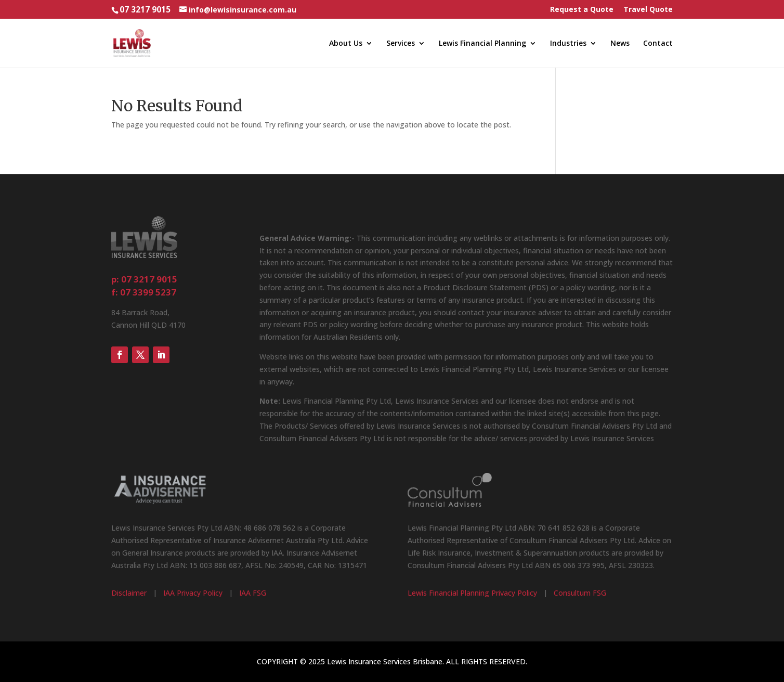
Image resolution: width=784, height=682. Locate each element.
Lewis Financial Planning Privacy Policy (472, 593)
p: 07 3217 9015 (144, 279)
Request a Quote (582, 10)
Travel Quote (648, 10)
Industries (568, 44)
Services (401, 44)
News (620, 44)
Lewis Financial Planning (482, 44)
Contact (658, 44)
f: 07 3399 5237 (144, 292)
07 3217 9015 (145, 10)
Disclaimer (129, 593)
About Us (346, 44)
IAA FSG (253, 593)
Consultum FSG (580, 593)
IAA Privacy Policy (193, 593)
